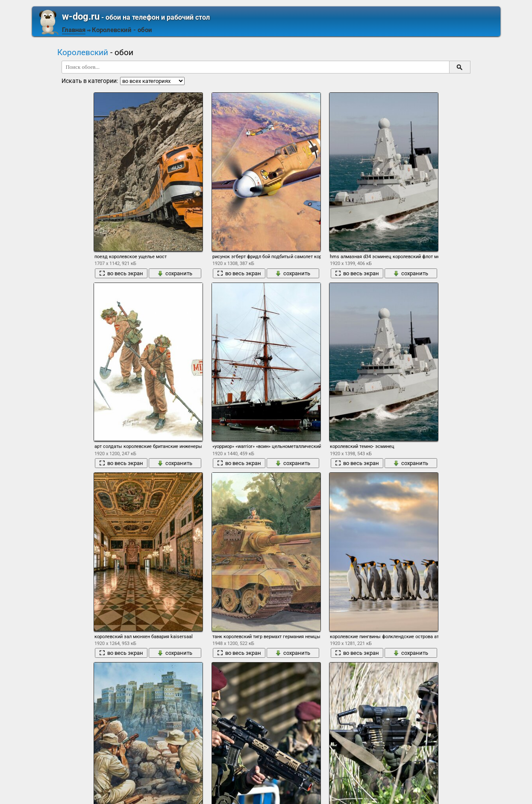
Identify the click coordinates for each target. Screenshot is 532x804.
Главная (74, 30)
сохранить (175, 273)
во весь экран (121, 273)
